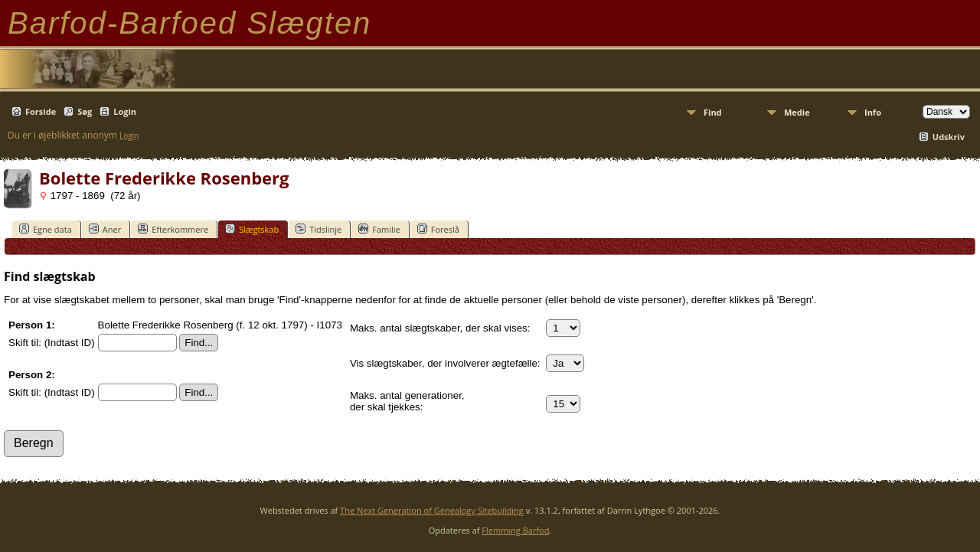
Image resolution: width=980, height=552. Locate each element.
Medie (797, 112)
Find (713, 112)
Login (125, 111)
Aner (105, 229)
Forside (41, 111)
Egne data (46, 229)
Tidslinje (318, 229)
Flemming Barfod (515, 530)
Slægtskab (252, 229)
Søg (85, 111)
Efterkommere (173, 229)
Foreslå (438, 229)
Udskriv (949, 137)
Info (873, 112)
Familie (379, 229)
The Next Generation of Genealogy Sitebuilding (432, 510)
